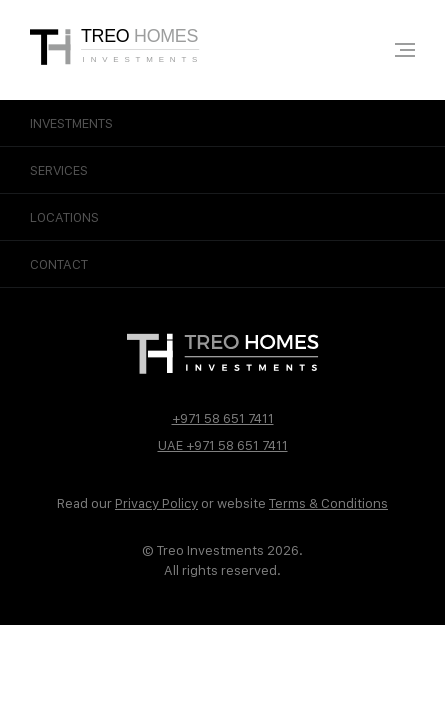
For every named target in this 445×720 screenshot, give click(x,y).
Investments (222, 123)
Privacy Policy (156, 503)
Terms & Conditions (328, 503)
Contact (222, 264)
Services (222, 170)
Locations (222, 217)
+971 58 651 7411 (223, 418)
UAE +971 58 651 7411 (223, 445)
